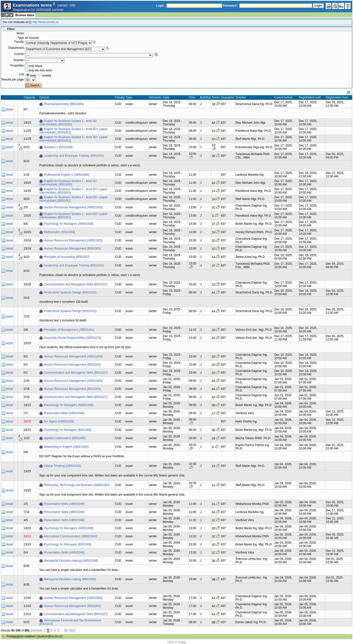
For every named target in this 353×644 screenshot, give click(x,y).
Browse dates (25, 15)
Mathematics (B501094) (59, 232)
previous (36, 631)
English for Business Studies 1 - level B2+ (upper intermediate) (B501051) (74, 131)
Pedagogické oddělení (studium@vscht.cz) (35, 636)
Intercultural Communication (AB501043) (70, 536)
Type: (21, 38)
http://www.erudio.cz (45, 22)
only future (36, 66)
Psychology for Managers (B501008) (68, 430)
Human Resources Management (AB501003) (73, 207)
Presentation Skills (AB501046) (64, 413)
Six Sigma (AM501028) (59, 421)
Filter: (11, 29)
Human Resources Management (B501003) (72, 249)
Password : (230, 6)
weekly (47, 76)
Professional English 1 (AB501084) (67, 175)
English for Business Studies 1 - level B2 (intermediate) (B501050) (68, 123)
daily (33, 76)
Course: (19, 54)
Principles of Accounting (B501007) (67, 257)
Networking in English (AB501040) (66, 447)
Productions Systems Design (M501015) (70, 292)
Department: (16, 48)
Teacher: (19, 60)
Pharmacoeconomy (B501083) (64, 104)
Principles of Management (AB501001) (69, 330)
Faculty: (19, 42)
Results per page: (13, 79)
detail (9, 109)
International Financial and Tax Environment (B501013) (70, 622)
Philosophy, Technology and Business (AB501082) (77, 485)
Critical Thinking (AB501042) (63, 466)
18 (66, 631)
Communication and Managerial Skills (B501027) (76, 284)
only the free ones (40, 70)
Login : (161, 6)
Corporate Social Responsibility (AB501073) (73, 338)
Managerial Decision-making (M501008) (70, 579)
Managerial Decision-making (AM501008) (71, 561)
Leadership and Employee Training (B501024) (74, 156)
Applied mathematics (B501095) (65, 438)
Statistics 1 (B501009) (58, 147)
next (72, 631)
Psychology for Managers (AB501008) (69, 224)
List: (22, 74)
